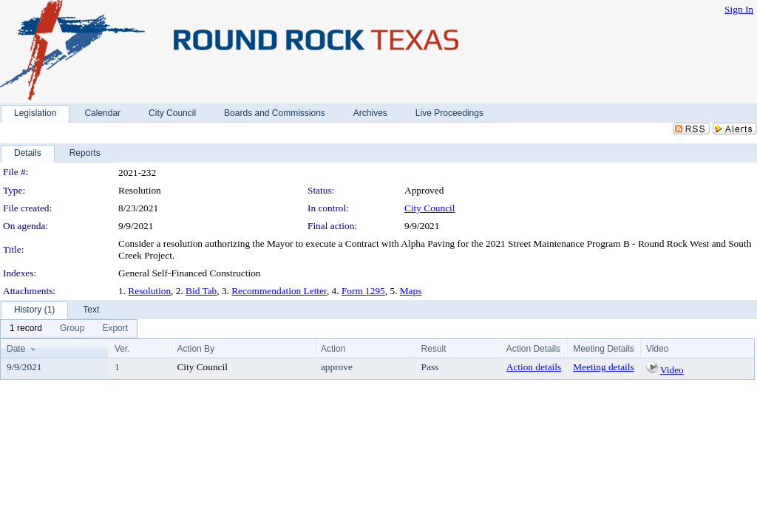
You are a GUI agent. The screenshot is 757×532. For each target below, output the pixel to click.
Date (16, 349)
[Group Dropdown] (72, 329)
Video (672, 370)
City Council (430, 208)
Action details (534, 367)
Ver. (122, 349)
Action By (196, 349)
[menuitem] (26, 329)
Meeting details (604, 367)
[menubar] (69, 329)
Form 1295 (363, 291)
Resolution (149, 291)
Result (434, 349)
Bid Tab (201, 291)
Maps (411, 291)
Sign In (739, 9)
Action (333, 349)
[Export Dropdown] (115, 329)
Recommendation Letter (279, 291)
